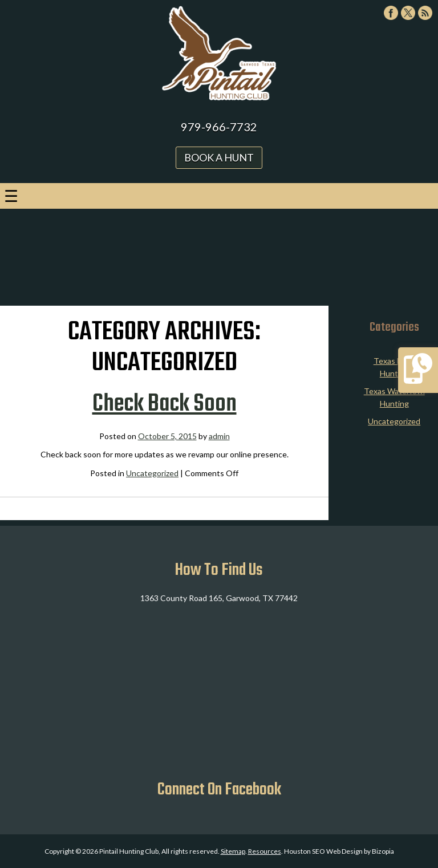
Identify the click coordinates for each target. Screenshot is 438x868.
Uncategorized (152, 473)
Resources (265, 851)
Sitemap (233, 851)
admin (219, 436)
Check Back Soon (165, 404)
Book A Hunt (219, 157)
